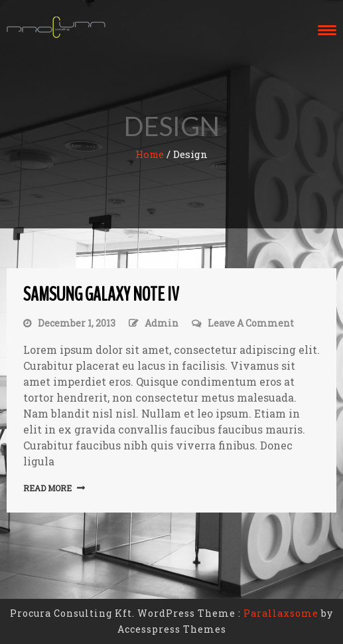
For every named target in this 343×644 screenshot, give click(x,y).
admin (162, 323)
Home (150, 154)
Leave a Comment (251, 323)
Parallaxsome (281, 613)
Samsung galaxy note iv (101, 294)
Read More (47, 488)
